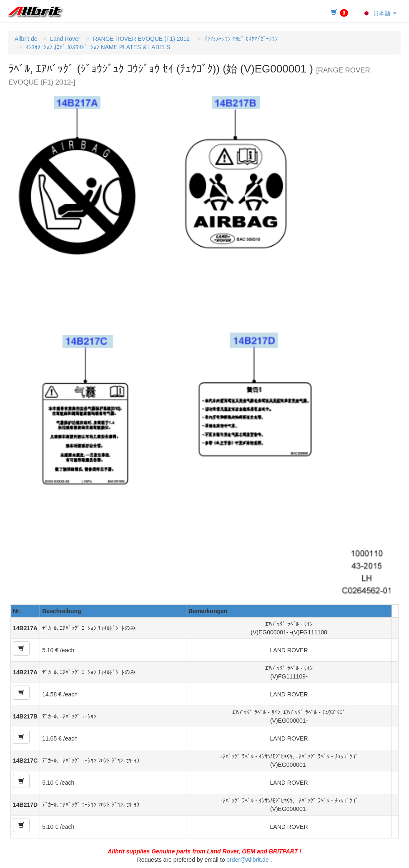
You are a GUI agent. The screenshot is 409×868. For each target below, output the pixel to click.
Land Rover (65, 39)
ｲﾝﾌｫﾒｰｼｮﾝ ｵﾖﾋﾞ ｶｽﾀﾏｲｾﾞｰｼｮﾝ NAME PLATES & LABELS (98, 47)
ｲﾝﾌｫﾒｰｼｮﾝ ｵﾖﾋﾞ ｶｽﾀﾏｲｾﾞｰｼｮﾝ (241, 39)
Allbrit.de (26, 39)
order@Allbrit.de (247, 860)
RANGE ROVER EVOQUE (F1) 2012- (142, 39)
